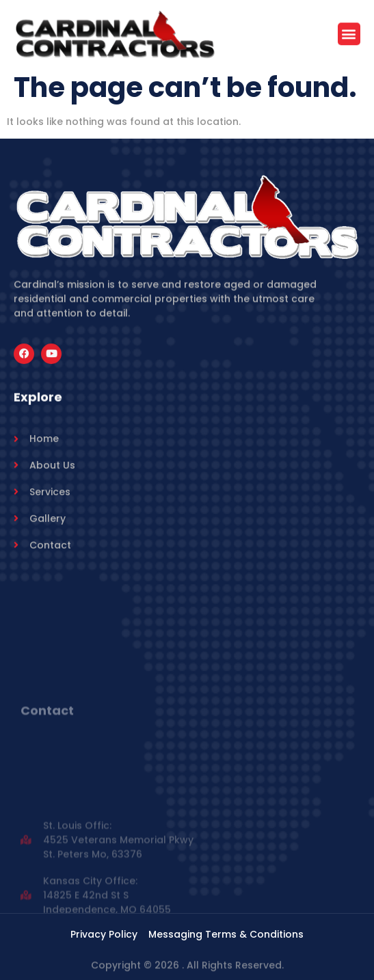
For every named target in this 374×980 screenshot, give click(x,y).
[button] (349, 35)
